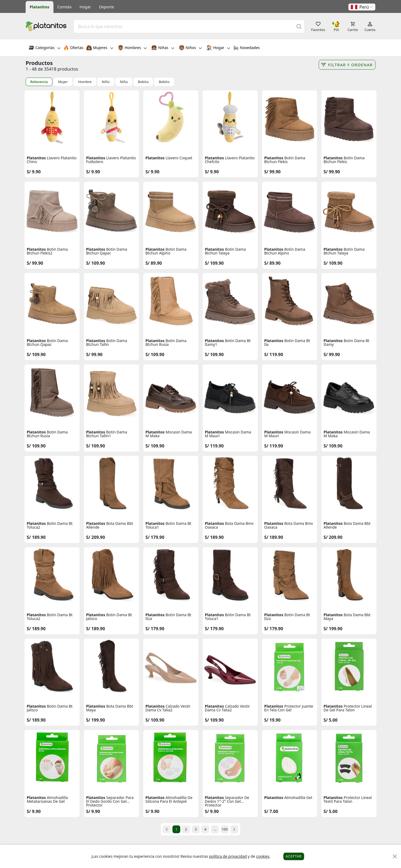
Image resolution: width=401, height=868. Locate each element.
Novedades (247, 48)
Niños (190, 48)
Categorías (45, 48)
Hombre (85, 82)
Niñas (163, 48)
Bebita (143, 82)
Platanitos (40, 7)
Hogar (85, 7)
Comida (64, 7)
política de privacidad (228, 856)
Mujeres (100, 48)
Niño (106, 82)
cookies (263, 856)
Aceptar (294, 856)
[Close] (395, 857)
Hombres (132, 48)
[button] (362, 7)
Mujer (63, 82)
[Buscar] (299, 26)
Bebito (164, 82)
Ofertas (73, 48)
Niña (124, 82)
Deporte (106, 7)
